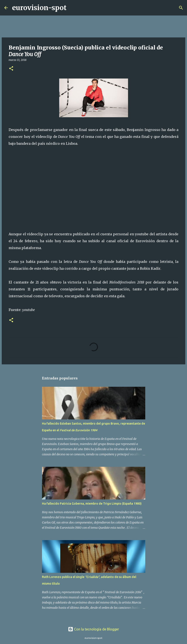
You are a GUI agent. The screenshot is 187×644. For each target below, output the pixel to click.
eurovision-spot (39, 8)
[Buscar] (73, 8)
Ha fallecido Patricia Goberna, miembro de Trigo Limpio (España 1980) (92, 504)
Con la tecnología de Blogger (93, 629)
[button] (11, 69)
